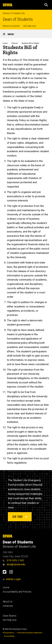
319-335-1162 (13, 560)
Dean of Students (18, 19)
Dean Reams (10, 616)
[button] (46, 5)
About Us (8, 602)
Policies (15, 43)
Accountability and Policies (17, 592)
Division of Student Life (14, 13)
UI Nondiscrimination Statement (29, 633)
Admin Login (13, 579)
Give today (20, 516)
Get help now (30, 26)
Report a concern (11, 26)
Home (5, 43)
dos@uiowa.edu (14, 564)
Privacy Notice (8, 633)
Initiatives (8, 606)
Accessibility (9, 636)
